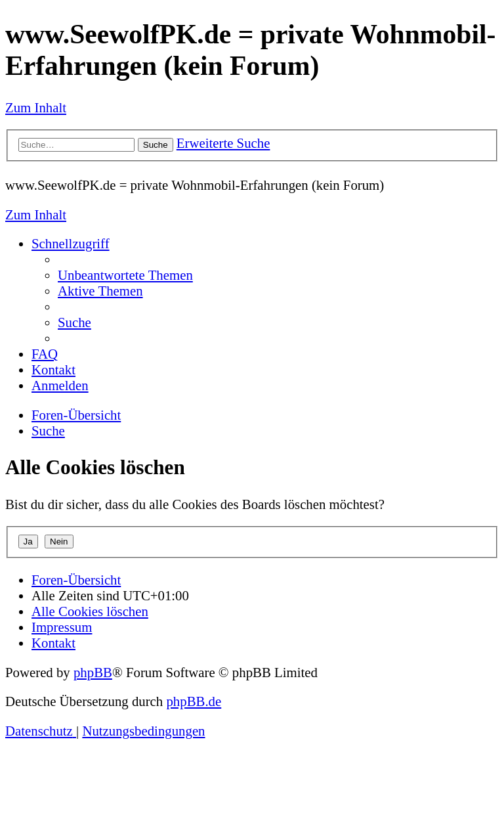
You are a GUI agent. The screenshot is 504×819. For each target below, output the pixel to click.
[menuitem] (125, 275)
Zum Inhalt (36, 107)
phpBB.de (194, 701)
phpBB (93, 672)
